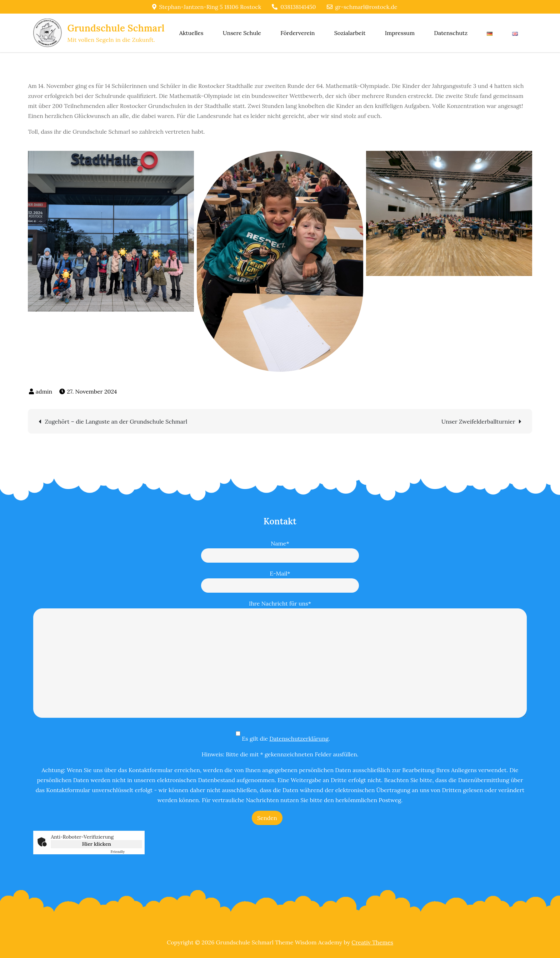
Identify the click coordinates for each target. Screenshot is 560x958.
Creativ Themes (372, 942)
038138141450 (294, 7)
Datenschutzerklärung (299, 739)
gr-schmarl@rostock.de (362, 7)
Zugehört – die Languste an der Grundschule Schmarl (116, 421)
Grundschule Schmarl (116, 28)
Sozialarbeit (350, 33)
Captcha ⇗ (126, 852)
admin (44, 391)
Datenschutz (451, 33)
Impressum (400, 33)
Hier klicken (97, 844)
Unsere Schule (242, 33)
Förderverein (297, 33)
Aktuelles (191, 33)
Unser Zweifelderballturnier (478, 421)
